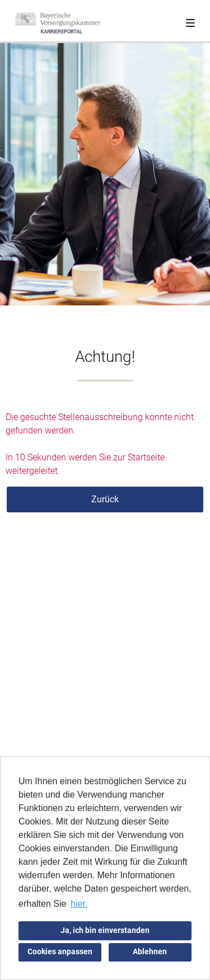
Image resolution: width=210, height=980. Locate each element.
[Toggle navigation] (190, 21)
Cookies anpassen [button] (60, 952)
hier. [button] (79, 904)
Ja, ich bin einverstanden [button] (105, 930)
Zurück (105, 499)
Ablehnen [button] (150, 952)
